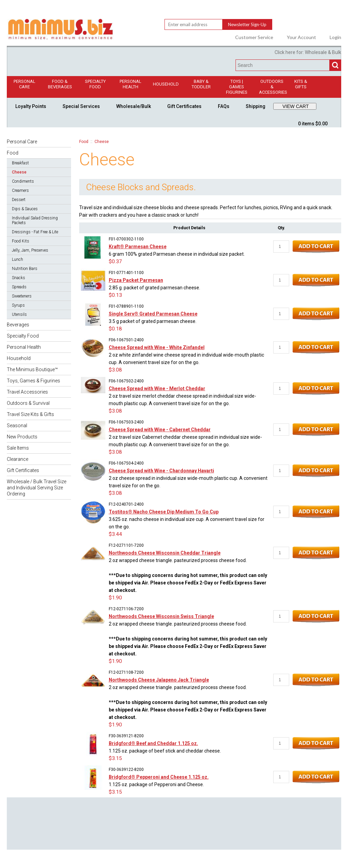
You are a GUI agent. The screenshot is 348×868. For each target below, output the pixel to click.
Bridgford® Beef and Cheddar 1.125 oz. (153, 743)
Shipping (256, 106)
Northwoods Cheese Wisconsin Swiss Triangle (161, 616)
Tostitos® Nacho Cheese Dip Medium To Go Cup (164, 512)
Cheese (19, 172)
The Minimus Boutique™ (32, 369)
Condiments (23, 181)
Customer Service (254, 37)
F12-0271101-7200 (126, 545)
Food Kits (21, 241)
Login (335, 37)
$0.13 (115, 295)
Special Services (81, 106)
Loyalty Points (31, 106)
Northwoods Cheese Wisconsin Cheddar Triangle (165, 553)
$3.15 (115, 758)
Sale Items (18, 448)
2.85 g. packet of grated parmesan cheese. (154, 288)
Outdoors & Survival (28, 403)
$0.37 (115, 261)
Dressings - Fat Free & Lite (35, 232)
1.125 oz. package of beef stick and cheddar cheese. (165, 751)
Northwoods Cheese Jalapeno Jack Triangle (159, 680)
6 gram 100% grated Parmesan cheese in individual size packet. (177, 254)
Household (166, 84)
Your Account (301, 37)
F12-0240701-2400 (126, 504)
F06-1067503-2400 (126, 422)
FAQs (224, 106)
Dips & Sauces (25, 209)
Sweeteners (22, 296)
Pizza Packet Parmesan (136, 280)
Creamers (20, 191)
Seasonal (17, 426)
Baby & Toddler (201, 84)
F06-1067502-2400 (126, 381)
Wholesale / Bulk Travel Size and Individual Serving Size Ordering (37, 488)
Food (13, 153)
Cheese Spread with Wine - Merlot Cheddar (157, 388)
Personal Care (24, 84)
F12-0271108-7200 (126, 672)
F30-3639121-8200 (126, 736)
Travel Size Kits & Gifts (30, 414)
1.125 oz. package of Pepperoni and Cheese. (156, 784)
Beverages (18, 325)
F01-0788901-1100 (126, 306)
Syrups (18, 305)
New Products (22, 437)
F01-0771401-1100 (126, 273)
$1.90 (115, 598)
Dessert (19, 200)
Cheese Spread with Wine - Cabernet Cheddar (160, 430)
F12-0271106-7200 (126, 609)
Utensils (19, 314)
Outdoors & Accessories (273, 87)
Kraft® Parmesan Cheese (138, 247)
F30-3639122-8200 (126, 770)
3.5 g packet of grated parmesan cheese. (153, 321)
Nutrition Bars (25, 269)
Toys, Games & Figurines (33, 381)
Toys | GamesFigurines (237, 87)
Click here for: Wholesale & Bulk (308, 52)
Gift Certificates (184, 106)
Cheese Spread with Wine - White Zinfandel (157, 347)
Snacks (19, 278)
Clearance (18, 459)
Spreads (19, 287)
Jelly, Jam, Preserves (30, 250)
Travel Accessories (27, 392)
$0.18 (115, 329)
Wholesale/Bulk (134, 106)
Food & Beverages (60, 84)
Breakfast (20, 163)
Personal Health (130, 84)
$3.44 (115, 534)
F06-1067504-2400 (126, 463)
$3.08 (115, 370)
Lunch (18, 259)
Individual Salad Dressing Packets (35, 220)
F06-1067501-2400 (126, 340)
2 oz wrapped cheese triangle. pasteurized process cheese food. (188, 575)
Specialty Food (95, 84)
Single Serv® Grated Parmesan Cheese (153, 314)
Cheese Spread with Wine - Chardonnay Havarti (161, 471)
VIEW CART (296, 106)
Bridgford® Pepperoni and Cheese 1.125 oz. (159, 777)
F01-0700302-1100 (126, 239)
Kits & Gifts (301, 84)
